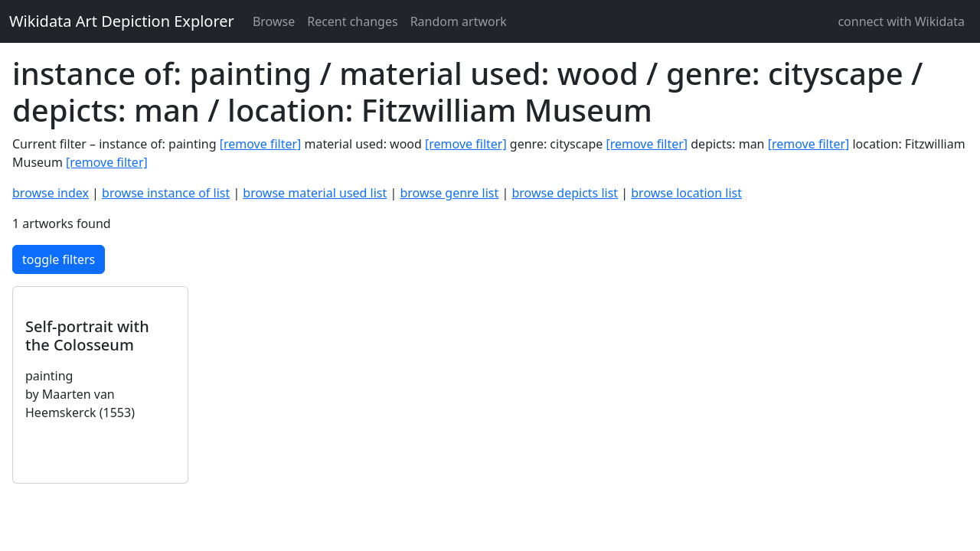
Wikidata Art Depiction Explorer (122, 21)
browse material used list (315, 193)
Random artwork (459, 21)
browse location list (686, 193)
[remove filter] (261, 144)
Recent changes (352, 21)
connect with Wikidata (901, 21)
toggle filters (59, 259)
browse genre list (449, 193)
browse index (51, 193)
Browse (274, 21)
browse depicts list (565, 193)
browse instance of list (166, 193)
